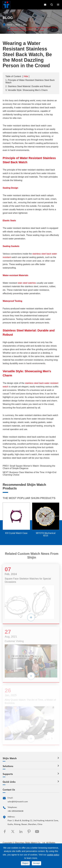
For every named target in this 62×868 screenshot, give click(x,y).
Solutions (8, 766)
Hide (26, 76)
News (18, 25)
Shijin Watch (10, 759)
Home (10, 25)
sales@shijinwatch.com (18, 802)
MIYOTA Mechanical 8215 (46, 534)
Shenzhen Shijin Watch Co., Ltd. (30, 843)
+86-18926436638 (15, 811)
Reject (25, 863)
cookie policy (53, 855)
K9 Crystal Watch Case (16, 533)
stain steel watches (27, 283)
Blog (25, 25)
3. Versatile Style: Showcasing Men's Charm (26, 90)
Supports (8, 774)
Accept (36, 863)
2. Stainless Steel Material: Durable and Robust (28, 86)
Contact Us (9, 790)
